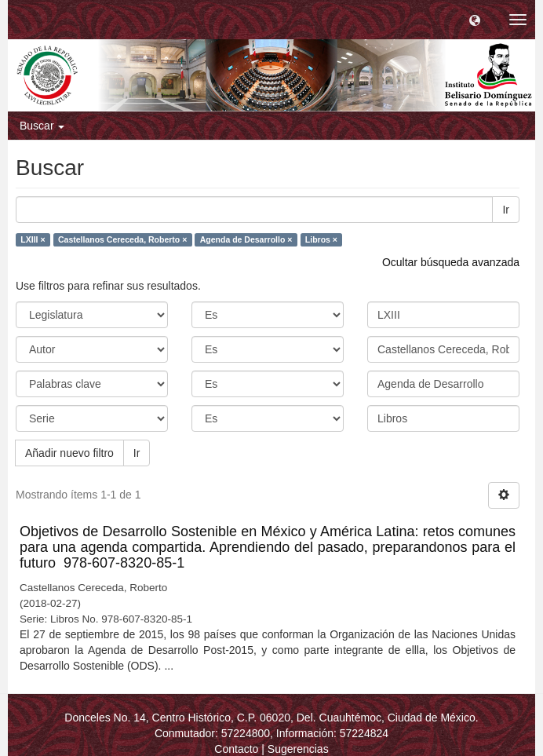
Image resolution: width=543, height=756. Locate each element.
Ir (506, 210)
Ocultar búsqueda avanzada (451, 262)
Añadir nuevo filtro (69, 453)
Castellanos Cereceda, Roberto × (122, 239)
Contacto (236, 749)
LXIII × (33, 239)
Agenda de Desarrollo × (246, 239)
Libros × (321, 239)
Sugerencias (298, 749)
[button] (475, 20)
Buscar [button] (42, 126)
